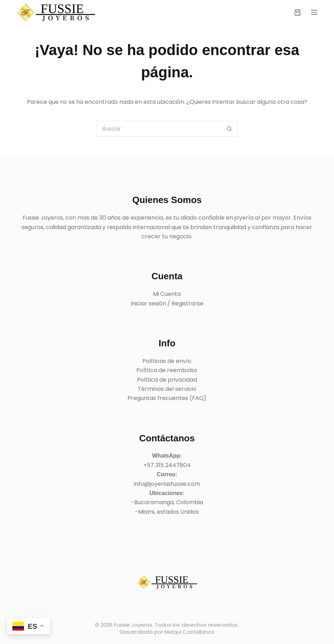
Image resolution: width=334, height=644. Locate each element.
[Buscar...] (159, 129)
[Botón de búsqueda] (230, 129)
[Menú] (314, 12)
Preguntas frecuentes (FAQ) (167, 398)
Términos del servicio (167, 389)
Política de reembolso (167, 370)
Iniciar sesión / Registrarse (167, 303)
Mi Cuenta (167, 294)
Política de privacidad (167, 380)
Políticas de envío (167, 361)
